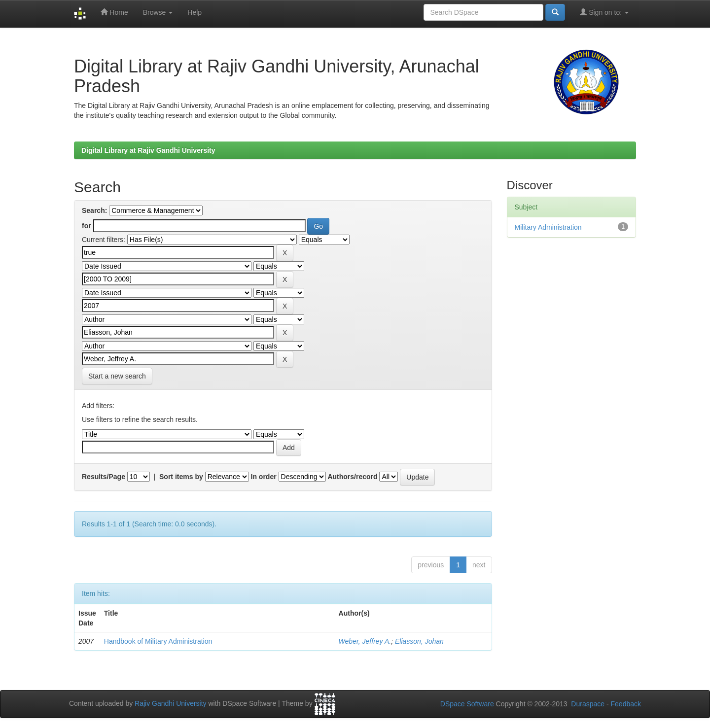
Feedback (626, 704)
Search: (94, 210)
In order (264, 477)
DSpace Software (467, 704)
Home (114, 12)
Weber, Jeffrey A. (365, 641)
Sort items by (181, 477)
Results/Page (104, 477)
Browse (158, 12)
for (87, 226)
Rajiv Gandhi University (171, 704)
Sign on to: (604, 12)
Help (195, 12)
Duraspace (588, 704)
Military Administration (548, 227)
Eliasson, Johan (419, 641)
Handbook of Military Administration (158, 641)
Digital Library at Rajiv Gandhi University (148, 150)
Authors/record (352, 477)
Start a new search (117, 376)
